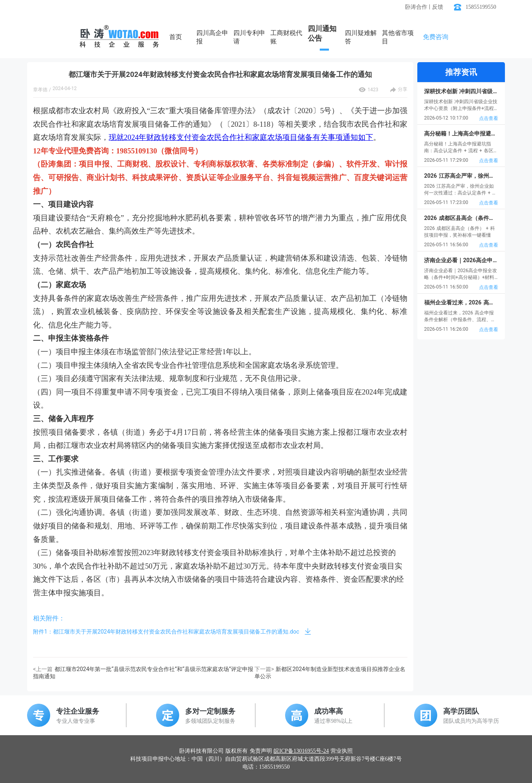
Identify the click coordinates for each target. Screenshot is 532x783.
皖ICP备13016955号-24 (301, 751)
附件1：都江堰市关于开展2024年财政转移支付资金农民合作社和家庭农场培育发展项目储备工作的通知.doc (166, 632)
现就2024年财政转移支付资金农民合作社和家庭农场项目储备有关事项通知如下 (241, 137)
